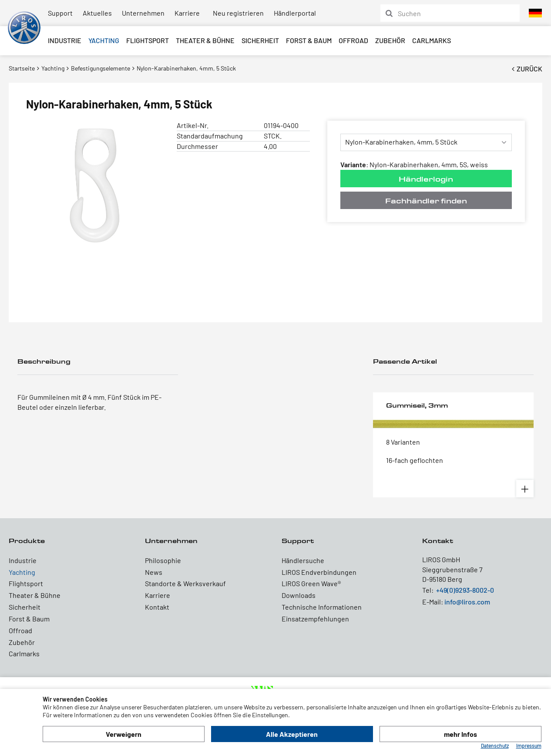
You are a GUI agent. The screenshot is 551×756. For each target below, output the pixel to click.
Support (60, 13)
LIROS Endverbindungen (319, 572)
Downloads (299, 595)
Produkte (27, 541)
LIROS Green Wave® (311, 583)
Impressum (529, 746)
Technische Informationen (322, 607)
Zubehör (390, 40)
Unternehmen (143, 13)
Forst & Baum (309, 40)
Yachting (104, 40)
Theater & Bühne (205, 40)
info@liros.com (467, 602)
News (154, 572)
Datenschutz (495, 746)
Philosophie (163, 560)
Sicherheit (260, 40)
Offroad (353, 40)
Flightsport (148, 40)
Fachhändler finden (426, 201)
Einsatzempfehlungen (315, 619)
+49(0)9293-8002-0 (465, 590)
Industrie (65, 40)
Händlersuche (303, 560)
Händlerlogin (426, 179)
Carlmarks (432, 40)
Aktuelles (97, 13)
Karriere (187, 13)
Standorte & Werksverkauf (185, 583)
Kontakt (157, 607)
